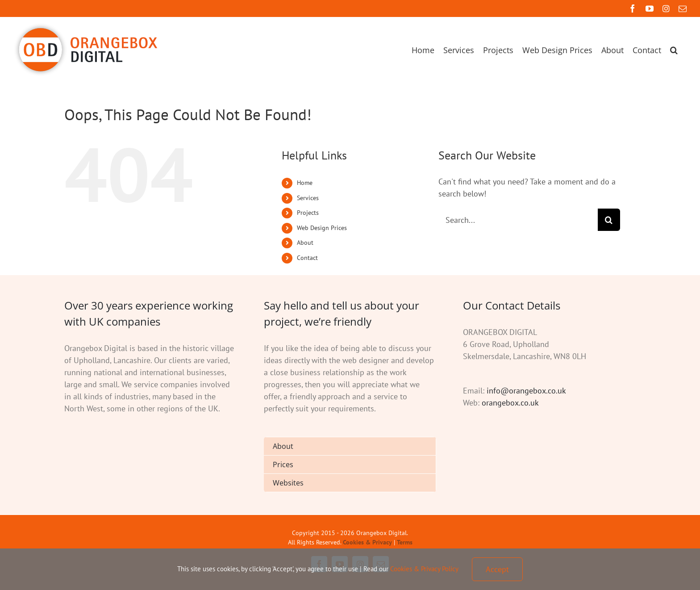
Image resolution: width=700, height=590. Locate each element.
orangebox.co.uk (510, 403)
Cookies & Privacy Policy (424, 569)
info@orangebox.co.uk (526, 391)
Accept (497, 569)
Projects (308, 213)
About (305, 243)
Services (308, 198)
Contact (307, 258)
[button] (674, 50)
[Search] (609, 220)
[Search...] (518, 220)
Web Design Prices (322, 228)
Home (305, 183)
